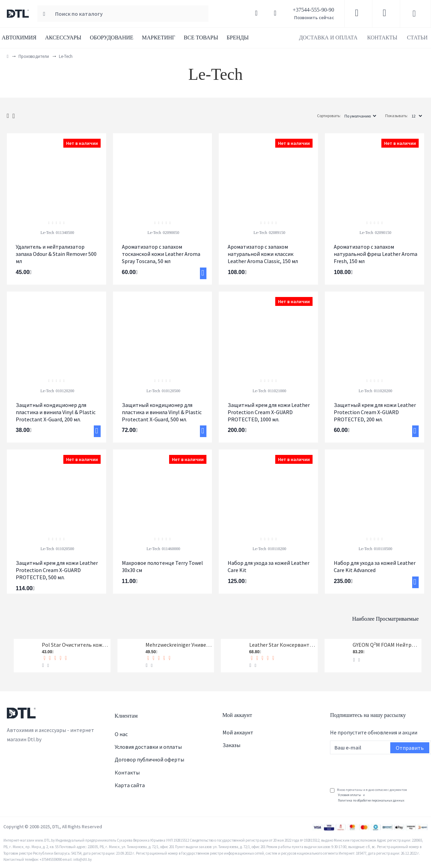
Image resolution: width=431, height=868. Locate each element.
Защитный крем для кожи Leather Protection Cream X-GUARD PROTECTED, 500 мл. (57, 570)
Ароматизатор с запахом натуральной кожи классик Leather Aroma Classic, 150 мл (263, 254)
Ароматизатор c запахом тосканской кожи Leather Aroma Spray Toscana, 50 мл (161, 254)
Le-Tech (47, 233)
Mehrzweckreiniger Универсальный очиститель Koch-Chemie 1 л (179, 646)
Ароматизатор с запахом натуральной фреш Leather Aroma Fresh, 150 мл (376, 254)
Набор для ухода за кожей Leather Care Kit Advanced (375, 566)
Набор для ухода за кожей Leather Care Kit (269, 566)
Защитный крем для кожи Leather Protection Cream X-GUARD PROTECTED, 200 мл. (375, 412)
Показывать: (396, 116)
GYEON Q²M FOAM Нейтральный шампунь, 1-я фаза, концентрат (386, 646)
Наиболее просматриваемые (352, 617)
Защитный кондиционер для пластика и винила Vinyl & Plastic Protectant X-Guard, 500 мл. (162, 412)
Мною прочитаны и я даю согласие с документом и (369, 798)
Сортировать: (307, 116)
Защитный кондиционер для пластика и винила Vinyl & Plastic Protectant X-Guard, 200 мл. (56, 412)
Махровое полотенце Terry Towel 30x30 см (162, 566)
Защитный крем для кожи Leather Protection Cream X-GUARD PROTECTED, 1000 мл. (269, 412)
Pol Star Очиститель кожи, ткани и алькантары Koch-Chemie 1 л (75, 646)
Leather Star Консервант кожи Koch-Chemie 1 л (282, 646)
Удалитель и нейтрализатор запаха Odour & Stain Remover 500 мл (56, 254)
